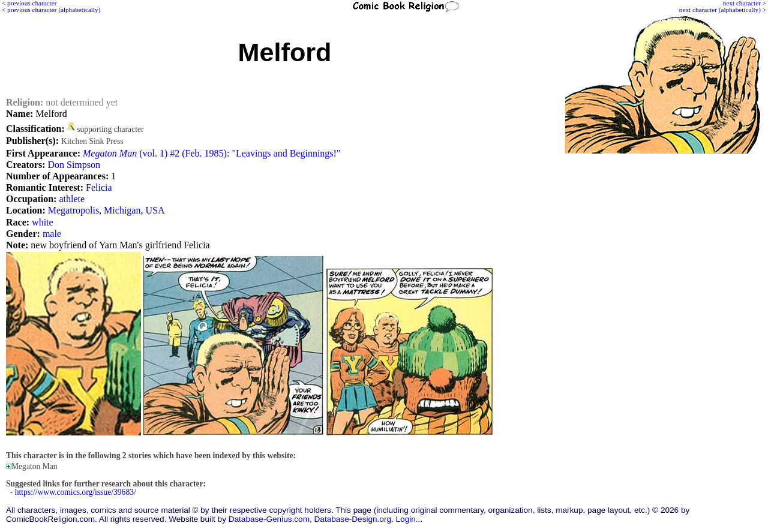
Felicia (99, 187)
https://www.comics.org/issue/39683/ (76, 492)
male (52, 234)
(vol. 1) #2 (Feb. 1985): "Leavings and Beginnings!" (211, 153)
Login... (409, 519)
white (43, 222)
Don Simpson (74, 165)
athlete (72, 199)
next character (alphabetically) (720, 10)
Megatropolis (73, 210)
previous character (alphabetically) (54, 10)
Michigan (122, 210)
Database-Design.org (353, 519)
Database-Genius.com (269, 519)
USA (155, 210)
